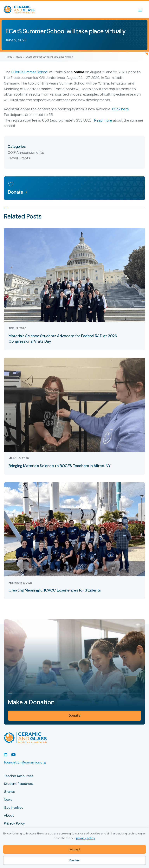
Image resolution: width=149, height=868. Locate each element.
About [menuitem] (9, 816)
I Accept (75, 849)
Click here (120, 109)
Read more (103, 120)
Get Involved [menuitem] (14, 808)
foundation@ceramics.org (25, 762)
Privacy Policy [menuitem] (14, 824)
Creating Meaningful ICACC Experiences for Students (55, 590)
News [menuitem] (8, 800)
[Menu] (142, 10)
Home (9, 57)
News (19, 57)
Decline (74, 860)
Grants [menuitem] (9, 792)
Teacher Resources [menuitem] (19, 776)
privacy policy (85, 838)
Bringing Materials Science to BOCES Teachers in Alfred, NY (60, 466)
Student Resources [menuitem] (19, 784)
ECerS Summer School (30, 72)
